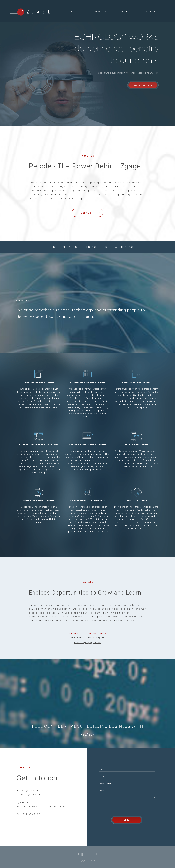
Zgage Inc (84, 860)
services (100, 11)
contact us (150, 11)
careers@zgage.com (87, 643)
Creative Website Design (39, 383)
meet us (90, 213)
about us (76, 11)
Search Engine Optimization (87, 501)
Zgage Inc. (24, 802)
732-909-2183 (32, 814)
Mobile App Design (136, 445)
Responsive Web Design (136, 383)
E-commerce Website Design (87, 383)
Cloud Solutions (136, 501)
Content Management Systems (39, 445)
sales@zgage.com (29, 795)
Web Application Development (87, 445)
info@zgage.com (28, 791)
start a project (143, 85)
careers (124, 11)
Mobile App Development (39, 501)
